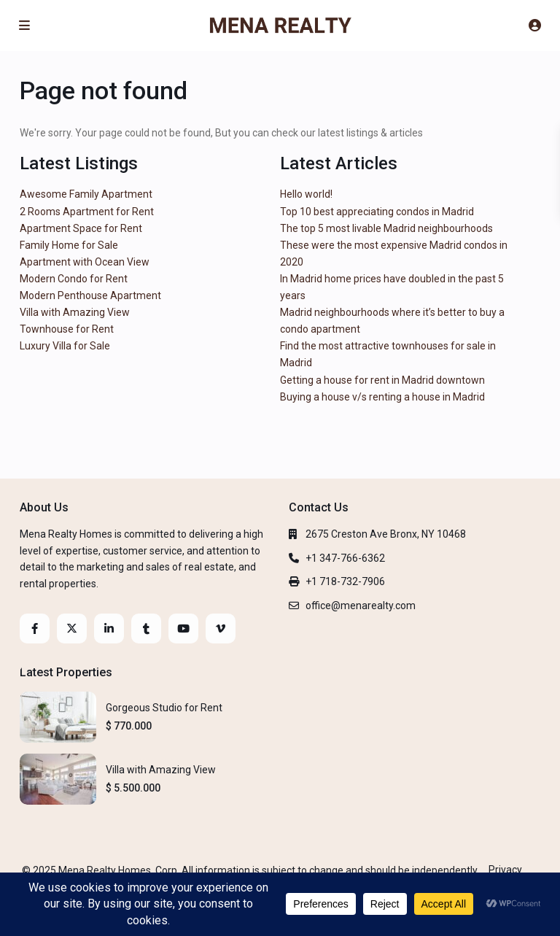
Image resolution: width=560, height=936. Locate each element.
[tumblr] (146, 628)
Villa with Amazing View (75, 312)
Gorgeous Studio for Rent (164, 708)
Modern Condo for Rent (74, 279)
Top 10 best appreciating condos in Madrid (377, 212)
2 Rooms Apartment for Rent (87, 212)
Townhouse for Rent (67, 329)
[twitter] (72, 628)
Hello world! (306, 194)
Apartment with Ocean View (85, 262)
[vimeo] (221, 628)
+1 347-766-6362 (345, 558)
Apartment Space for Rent (81, 228)
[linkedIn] (109, 628)
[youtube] (183, 628)
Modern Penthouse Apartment (90, 295)
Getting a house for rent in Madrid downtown (382, 380)
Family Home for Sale (69, 245)
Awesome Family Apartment (86, 194)
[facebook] (35, 628)
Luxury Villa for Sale (65, 346)
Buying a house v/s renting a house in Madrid (382, 397)
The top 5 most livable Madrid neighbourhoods (386, 228)
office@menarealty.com (361, 606)
